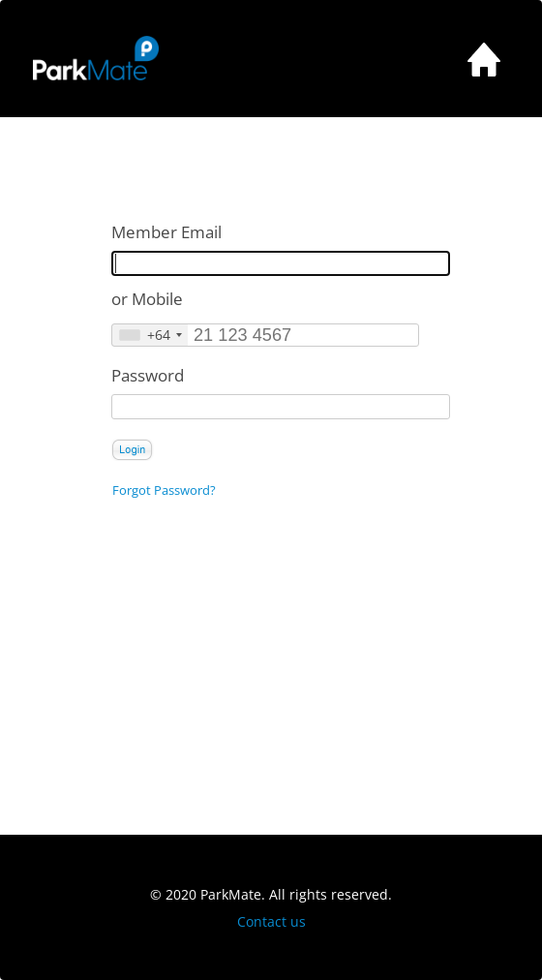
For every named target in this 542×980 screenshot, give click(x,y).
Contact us (271, 921)
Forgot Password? (164, 490)
